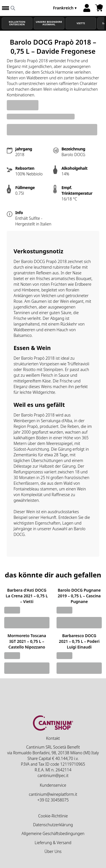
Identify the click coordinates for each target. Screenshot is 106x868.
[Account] (87, 8)
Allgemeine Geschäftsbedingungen (53, 833)
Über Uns (53, 851)
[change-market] (65, 8)
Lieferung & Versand (53, 843)
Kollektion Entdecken (17, 23)
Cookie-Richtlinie (53, 816)
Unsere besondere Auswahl (49, 23)
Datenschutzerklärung (53, 825)
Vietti (81, 23)
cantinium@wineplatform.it (53, 794)
